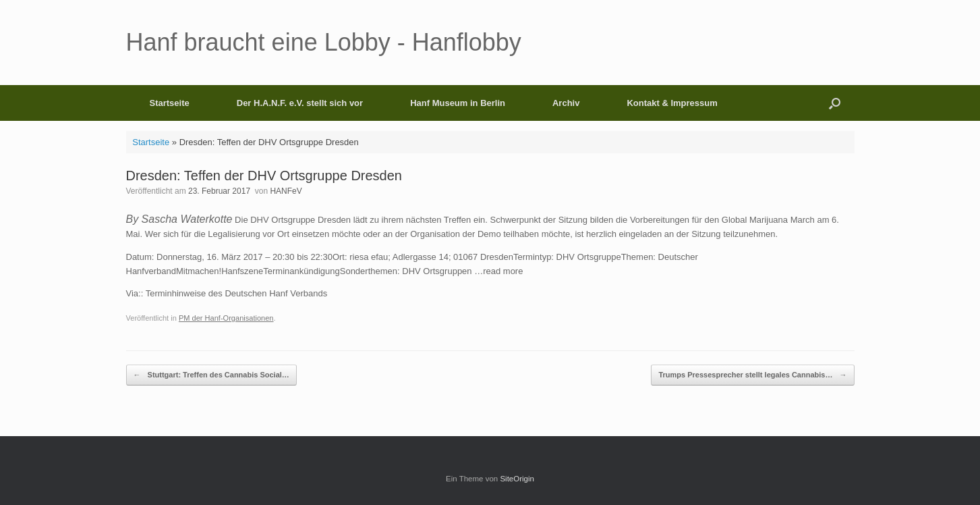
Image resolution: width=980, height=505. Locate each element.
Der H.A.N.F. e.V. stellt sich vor (300, 103)
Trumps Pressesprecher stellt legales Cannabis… (752, 375)
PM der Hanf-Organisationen (226, 318)
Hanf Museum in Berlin (458, 103)
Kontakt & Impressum (672, 103)
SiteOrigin (517, 479)
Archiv (566, 103)
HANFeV (286, 191)
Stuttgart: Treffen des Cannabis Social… (211, 375)
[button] (835, 103)
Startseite (170, 103)
